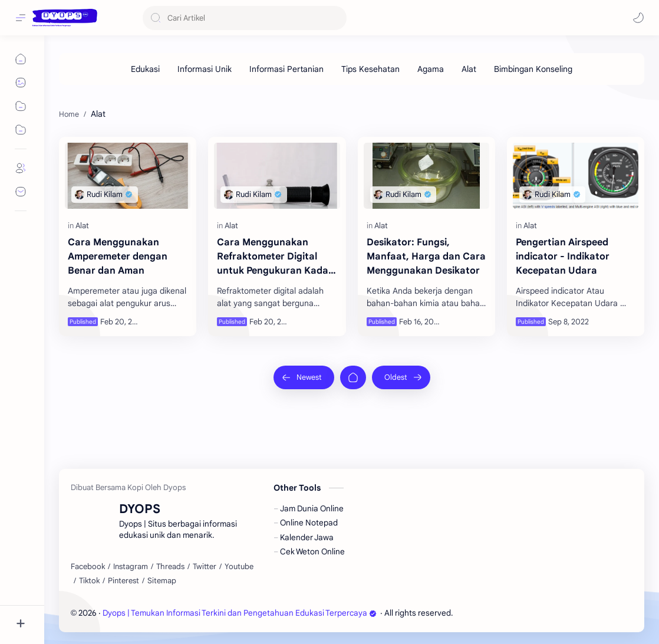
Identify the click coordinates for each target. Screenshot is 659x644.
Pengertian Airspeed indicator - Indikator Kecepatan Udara (563, 257)
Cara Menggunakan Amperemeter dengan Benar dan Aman (118, 257)
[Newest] (304, 377)
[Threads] (170, 567)
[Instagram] (131, 567)
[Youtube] (239, 567)
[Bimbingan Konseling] (533, 69)
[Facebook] (88, 567)
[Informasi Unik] (205, 69)
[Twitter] (205, 567)
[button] (638, 18)
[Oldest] (401, 377)
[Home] (353, 377)
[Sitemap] (162, 581)
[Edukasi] (145, 69)
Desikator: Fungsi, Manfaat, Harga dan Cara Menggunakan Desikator (426, 257)
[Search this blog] (245, 18)
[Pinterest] (123, 581)
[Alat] (469, 69)
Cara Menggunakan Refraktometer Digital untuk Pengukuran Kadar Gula (275, 257)
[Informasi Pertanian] (286, 69)
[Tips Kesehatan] (370, 69)
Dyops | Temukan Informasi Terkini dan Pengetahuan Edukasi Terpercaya (240, 613)
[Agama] (431, 69)
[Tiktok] (89, 581)
